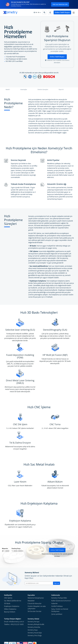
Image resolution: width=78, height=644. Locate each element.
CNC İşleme (8, 578)
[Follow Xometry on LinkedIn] (69, 633)
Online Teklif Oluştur (57, 57)
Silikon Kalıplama (10, 589)
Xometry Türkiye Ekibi (59, 578)
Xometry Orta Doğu (35, 615)
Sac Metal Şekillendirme (13, 581)
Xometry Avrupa (33, 602)
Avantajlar (24, 90)
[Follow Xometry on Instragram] (63, 633)
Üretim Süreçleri (43, 90)
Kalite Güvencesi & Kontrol (61, 581)
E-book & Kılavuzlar (35, 583)
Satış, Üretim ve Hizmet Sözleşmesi (60, 590)
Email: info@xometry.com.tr (14, 602)
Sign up (57, 563)
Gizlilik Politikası (57, 586)
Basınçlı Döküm (10, 592)
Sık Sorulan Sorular (35, 591)
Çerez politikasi (57, 594)
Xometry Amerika (34, 607)
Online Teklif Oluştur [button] (62, 12)
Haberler (55, 583)
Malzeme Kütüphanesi (36, 578)
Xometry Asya (33, 610)
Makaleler (31, 581)
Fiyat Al (61, 90)
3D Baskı (7, 583)
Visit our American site (60, 4)
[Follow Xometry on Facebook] (60, 633)
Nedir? (8, 90)
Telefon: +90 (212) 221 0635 (14, 604)
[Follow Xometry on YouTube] (66, 633)
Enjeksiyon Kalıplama (12, 586)
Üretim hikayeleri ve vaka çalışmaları (37, 587)
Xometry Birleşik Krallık (36, 604)
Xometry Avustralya (35, 613)
